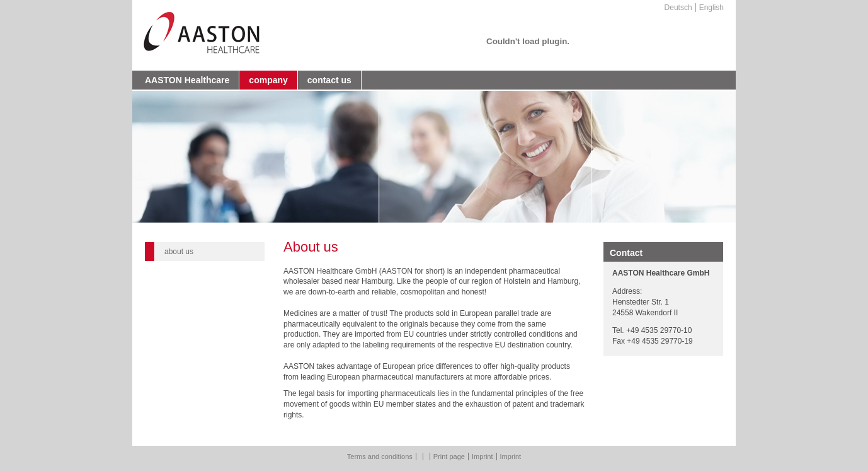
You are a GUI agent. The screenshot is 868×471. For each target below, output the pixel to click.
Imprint (483, 456)
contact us (329, 80)
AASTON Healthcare (187, 80)
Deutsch (678, 8)
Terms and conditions (380, 456)
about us (179, 252)
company (268, 80)
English (711, 8)
